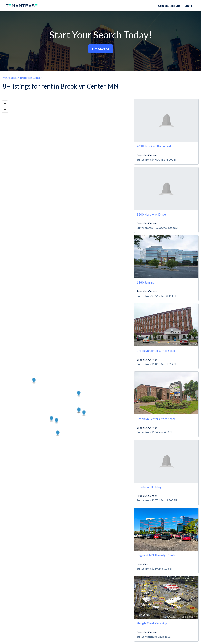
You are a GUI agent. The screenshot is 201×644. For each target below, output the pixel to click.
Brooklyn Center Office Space (156, 351)
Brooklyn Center (31, 78)
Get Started (100, 49)
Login (188, 6)
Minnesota (10, 78)
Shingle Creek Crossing (152, 623)
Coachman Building (149, 487)
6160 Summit (145, 282)
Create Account (169, 6)
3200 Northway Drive (151, 214)
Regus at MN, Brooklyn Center (157, 555)
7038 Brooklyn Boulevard (154, 146)
